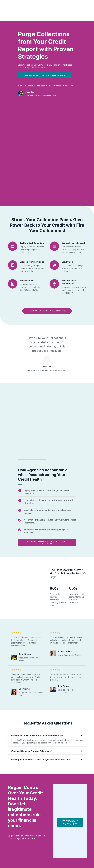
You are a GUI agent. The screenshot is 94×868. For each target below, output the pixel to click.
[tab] (47, 735)
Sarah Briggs (25, 654)
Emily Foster (24, 689)
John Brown (63, 686)
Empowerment (27, 281)
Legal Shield (68, 262)
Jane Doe (30, 92)
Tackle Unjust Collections (32, 243)
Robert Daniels (65, 651)
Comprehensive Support (73, 243)
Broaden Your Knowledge (32, 262)
